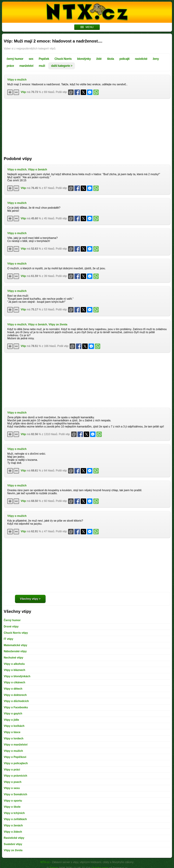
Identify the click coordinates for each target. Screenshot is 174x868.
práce (10, 66)
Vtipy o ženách (38, 169)
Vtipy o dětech (13, 689)
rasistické (141, 59)
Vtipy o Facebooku (16, 707)
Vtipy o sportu (13, 801)
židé (99, 59)
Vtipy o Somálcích (15, 794)
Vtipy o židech (13, 832)
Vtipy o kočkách (14, 726)
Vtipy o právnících (15, 776)
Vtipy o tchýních (14, 813)
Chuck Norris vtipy (16, 633)
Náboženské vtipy (15, 651)
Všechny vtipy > (30, 599)
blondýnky (84, 59)
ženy (156, 59)
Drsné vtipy (11, 626)
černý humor (15, 59)
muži (42, 66)
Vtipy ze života (58, 324)
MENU (87, 27)
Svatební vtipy (13, 844)
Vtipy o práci (12, 770)
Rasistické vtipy (14, 838)
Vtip (23, 92)
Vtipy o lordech (14, 738)
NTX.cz (45, 862)
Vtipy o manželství (16, 745)
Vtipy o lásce (12, 732)
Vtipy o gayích (13, 713)
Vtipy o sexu (12, 788)
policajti (124, 59)
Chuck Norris (63, 59)
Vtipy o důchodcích (16, 701)
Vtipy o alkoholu (14, 664)
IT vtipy (8, 639)
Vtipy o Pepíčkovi (15, 757)
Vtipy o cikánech (14, 682)
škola (110, 59)
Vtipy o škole (12, 807)
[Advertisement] (87, 126)
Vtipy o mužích (17, 80)
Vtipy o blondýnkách (17, 676)
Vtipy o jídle (11, 720)
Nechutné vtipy (14, 658)
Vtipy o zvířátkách (15, 819)
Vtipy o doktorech (15, 695)
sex (31, 59)
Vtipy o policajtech (16, 763)
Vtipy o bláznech (14, 670)
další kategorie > (62, 66)
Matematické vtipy (15, 645)
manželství (26, 66)
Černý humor (12, 620)
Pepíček (44, 59)
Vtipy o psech (13, 782)
